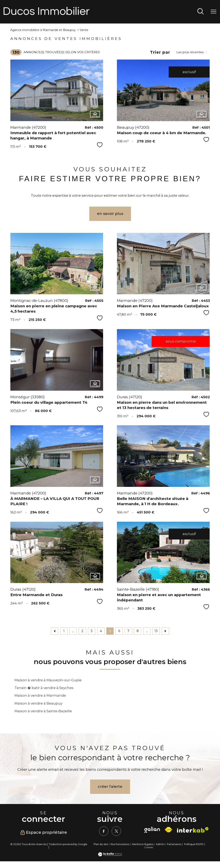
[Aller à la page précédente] (55, 631)
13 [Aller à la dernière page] (156, 631)
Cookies (149, 848)
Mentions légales (142, 844)
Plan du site (101, 844)
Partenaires (174, 844)
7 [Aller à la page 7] (128, 631)
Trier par (160, 52)
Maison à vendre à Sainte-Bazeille (43, 711)
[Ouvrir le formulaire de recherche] (201, 12)
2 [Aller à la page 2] (82, 631)
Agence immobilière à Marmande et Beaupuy (43, 30)
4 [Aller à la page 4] (101, 631)
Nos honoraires (120, 844)
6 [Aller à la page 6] (119, 631)
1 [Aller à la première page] (64, 631)
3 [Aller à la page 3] (92, 631)
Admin (160, 844)
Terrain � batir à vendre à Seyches (44, 688)
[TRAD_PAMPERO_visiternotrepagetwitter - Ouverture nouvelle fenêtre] (116, 831)
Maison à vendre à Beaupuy (38, 703)
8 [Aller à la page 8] (138, 631)
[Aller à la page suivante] (165, 631)
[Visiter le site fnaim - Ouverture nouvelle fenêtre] (168, 830)
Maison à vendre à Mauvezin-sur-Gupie (48, 680)
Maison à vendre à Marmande (40, 695)
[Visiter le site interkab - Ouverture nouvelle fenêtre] (193, 830)
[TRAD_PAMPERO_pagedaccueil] (47, 14)
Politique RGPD (194, 844)
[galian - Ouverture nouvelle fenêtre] (152, 830)
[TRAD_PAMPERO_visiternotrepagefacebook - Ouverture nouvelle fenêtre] (104, 831)
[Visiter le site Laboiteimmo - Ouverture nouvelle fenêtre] (110, 855)
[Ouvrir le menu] (214, 12)
